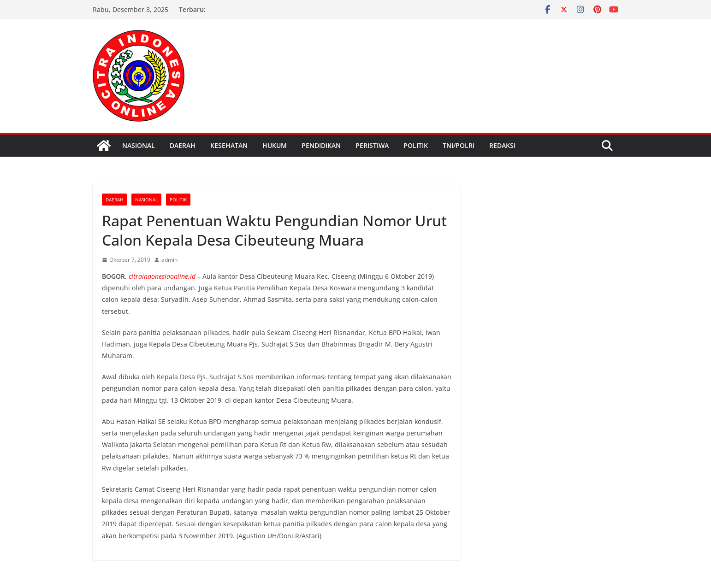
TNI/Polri (459, 145)
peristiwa (372, 145)
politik (416, 145)
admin (169, 260)
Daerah (183, 145)
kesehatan (229, 145)
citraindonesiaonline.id (162, 276)
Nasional (139, 145)
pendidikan (321, 145)
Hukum (275, 145)
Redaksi (502, 145)
